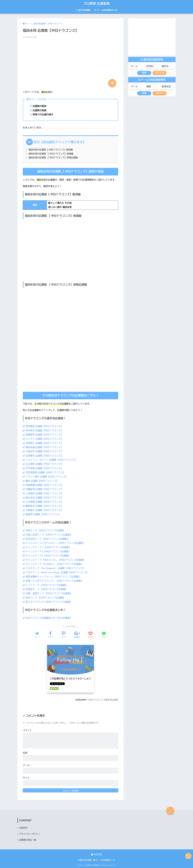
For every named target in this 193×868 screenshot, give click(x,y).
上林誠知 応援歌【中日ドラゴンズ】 (43, 494)
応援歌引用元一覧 (28, 840)
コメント (27, 730)
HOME (97, 854)
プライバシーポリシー (30, 834)
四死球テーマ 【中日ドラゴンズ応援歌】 (45, 589)
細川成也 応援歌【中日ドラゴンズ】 (43, 498)
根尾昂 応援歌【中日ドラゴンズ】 (42, 514)
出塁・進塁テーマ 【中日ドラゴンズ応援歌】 (48, 593)
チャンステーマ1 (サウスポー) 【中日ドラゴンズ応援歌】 (54, 543)
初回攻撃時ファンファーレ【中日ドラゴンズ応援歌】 (52, 577)
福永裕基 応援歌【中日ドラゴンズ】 (43, 447)
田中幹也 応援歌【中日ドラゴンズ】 (43, 431)
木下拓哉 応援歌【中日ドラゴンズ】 (43, 468)
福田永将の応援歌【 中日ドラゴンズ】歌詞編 (51, 150)
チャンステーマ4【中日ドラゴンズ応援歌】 (47, 556)
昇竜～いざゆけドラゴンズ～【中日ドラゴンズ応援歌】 (53, 581)
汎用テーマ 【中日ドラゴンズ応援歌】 (44, 531)
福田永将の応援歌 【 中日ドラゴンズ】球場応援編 (53, 158)
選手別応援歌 (83, 10)
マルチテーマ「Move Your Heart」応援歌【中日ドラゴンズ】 (56, 573)
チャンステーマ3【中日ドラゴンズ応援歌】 (47, 552)
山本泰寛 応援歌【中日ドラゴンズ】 (43, 502)
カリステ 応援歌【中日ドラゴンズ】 (43, 439)
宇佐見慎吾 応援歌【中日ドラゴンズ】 (44, 473)
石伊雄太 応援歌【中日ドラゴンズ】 (43, 456)
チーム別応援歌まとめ (106, 10)
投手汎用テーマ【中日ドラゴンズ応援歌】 (46, 539)
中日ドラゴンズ (96, 700)
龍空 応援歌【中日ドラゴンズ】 (41, 481)
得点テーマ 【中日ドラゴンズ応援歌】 (44, 598)
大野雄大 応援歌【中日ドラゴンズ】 (43, 510)
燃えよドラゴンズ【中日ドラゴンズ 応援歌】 (48, 602)
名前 (26, 753)
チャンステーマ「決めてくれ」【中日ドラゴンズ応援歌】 (54, 560)
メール (27, 765)
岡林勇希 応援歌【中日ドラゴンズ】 (43, 426)
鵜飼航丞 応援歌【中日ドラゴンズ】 (43, 506)
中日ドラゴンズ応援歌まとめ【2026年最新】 (47, 618)
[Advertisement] (70, 62)
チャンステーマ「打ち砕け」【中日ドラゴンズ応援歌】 (53, 564)
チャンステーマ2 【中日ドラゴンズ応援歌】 (47, 547)
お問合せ (23, 828)
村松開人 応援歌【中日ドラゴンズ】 (43, 443)
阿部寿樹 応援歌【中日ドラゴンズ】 (43, 485)
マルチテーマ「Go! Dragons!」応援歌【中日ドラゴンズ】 (54, 568)
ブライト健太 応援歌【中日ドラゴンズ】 (45, 477)
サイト (26, 778)
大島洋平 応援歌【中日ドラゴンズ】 (43, 451)
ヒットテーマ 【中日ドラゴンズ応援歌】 (45, 585)
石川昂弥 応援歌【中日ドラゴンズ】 (43, 464)
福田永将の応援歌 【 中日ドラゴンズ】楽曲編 (51, 154)
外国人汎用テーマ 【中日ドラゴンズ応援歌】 (48, 535)
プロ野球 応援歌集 (97, 4)
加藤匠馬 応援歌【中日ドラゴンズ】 (43, 489)
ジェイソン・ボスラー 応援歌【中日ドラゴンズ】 (50, 460)
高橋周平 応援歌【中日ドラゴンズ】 (43, 435)
